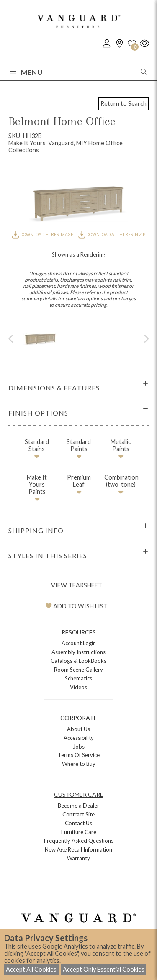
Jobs (79, 747)
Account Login (79, 643)
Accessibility (79, 738)
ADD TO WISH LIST (77, 606)
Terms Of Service (79, 755)
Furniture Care (79, 832)
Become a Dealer (78, 806)
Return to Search (124, 104)
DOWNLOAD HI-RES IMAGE (43, 234)
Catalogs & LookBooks (78, 661)
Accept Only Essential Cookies (104, 969)
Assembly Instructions (78, 652)
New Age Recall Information (78, 849)
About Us (78, 729)
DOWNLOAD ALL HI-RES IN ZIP (112, 234)
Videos (78, 687)
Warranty (78, 858)
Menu (26, 72)
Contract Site (78, 814)
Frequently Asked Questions (79, 841)
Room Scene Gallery (78, 670)
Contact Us (78, 823)
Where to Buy (79, 764)
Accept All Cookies (31, 969)
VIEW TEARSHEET (77, 585)
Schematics (78, 678)
